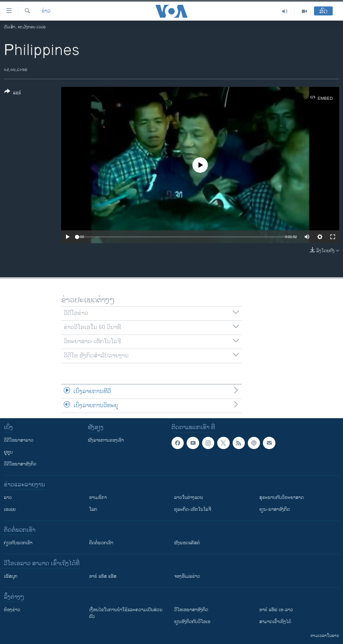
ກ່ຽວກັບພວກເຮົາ (18, 543)
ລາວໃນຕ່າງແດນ (189, 497)
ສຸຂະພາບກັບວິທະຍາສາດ (282, 497)
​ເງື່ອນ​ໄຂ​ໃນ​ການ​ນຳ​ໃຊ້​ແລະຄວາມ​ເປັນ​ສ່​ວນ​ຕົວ (126, 613)
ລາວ (8, 497)
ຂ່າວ (46, 11)
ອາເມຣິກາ (98, 497)
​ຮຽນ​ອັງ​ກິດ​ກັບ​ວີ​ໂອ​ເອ (192, 622)
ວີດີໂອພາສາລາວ (19, 440)
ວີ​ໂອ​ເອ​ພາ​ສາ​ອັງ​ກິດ (191, 610)
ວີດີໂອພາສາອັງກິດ (20, 464)
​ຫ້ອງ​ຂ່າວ (12, 610)
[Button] (13, 93)
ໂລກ (93, 509)
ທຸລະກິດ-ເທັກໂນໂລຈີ (193, 509)
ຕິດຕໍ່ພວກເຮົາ (101, 543)
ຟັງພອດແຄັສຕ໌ (187, 543)
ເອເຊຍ (10, 509)
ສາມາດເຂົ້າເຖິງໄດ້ (275, 622)
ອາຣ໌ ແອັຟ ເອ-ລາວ (276, 610)
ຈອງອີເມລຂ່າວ (187, 576)
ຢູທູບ (8, 452)
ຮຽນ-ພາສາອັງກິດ (275, 509)
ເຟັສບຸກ (11, 576)
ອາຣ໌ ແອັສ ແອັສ (103, 576)
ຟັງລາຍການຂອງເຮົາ (106, 440)
